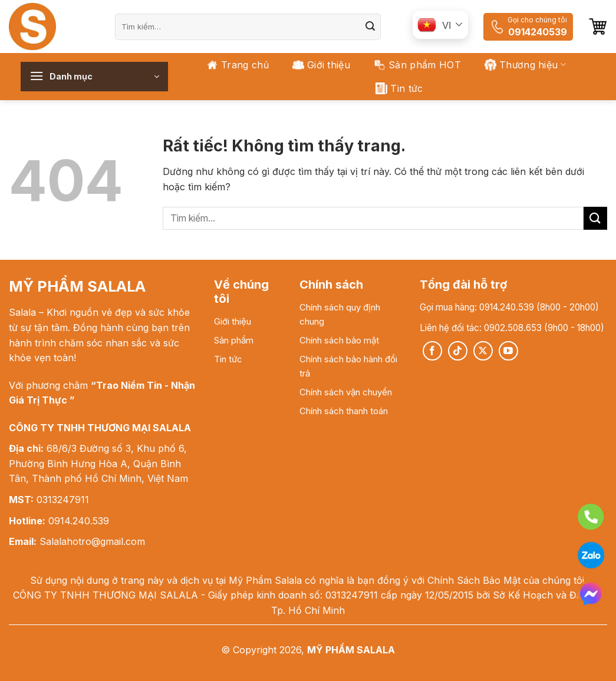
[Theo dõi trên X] (483, 351)
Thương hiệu (525, 65)
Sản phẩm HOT (417, 65)
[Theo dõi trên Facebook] (432, 351)
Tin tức (399, 88)
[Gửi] (370, 27)
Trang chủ (238, 65)
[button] (598, 27)
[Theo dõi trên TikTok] (458, 351)
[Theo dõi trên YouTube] (508, 351)
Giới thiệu (321, 65)
